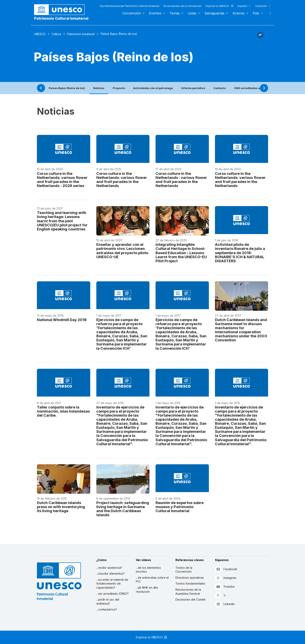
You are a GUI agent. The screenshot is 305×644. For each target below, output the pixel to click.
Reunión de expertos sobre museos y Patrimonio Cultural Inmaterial (180, 507)
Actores (238, 13)
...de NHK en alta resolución (147, 590)
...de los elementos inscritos (148, 570)
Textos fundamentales (190, 583)
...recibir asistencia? (109, 568)
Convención (132, 13)
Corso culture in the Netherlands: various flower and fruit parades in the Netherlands (122, 180)
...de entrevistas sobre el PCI (152, 580)
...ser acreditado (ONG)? (112, 594)
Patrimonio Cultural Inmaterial (61, 18)
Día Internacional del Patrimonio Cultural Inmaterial (130, 6)
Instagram (226, 578)
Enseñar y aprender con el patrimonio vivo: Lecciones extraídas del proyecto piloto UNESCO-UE (122, 251)
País (256, 13)
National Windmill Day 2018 (62, 320)
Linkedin (225, 604)
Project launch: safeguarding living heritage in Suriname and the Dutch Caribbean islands (123, 509)
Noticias (99, 88)
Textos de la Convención (184, 570)
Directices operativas (190, 578)
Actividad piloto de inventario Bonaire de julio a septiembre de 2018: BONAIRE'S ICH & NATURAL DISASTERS (240, 253)
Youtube (225, 586)
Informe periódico (193, 88)
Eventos (155, 13)
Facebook (226, 569)
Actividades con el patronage (153, 88)
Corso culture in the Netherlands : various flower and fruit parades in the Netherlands (181, 180)
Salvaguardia (214, 13)
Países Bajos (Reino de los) (67, 88)
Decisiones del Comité (190, 599)
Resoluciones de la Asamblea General (188, 592)
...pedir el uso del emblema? (108, 602)
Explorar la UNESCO (220, 6)
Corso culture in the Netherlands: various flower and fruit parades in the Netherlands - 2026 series (62, 180)
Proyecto (119, 88)
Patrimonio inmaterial (81, 34)
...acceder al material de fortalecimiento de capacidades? (112, 584)
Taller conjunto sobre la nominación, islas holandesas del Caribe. (63, 411)
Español (242, 6)
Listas (192, 13)
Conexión (261, 6)
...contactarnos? (107, 609)
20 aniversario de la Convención (182, 6)
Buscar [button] (269, 13)
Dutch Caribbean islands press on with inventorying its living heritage (61, 507)
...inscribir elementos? (111, 574)
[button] (260, 37)
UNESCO (40, 34)
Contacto (220, 88)
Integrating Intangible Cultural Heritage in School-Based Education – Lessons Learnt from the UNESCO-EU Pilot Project (181, 253)
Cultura (56, 34)
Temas (175, 13)
